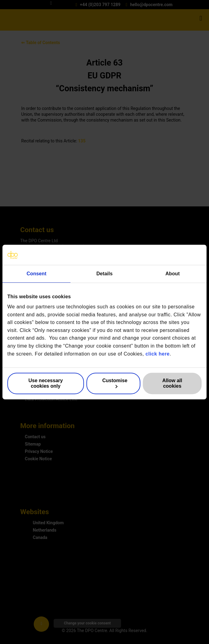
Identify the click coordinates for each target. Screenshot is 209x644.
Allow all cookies (172, 383)
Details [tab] (104, 274)
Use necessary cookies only (46, 383)
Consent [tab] (37, 274)
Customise (115, 383)
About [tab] (173, 274)
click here (158, 354)
